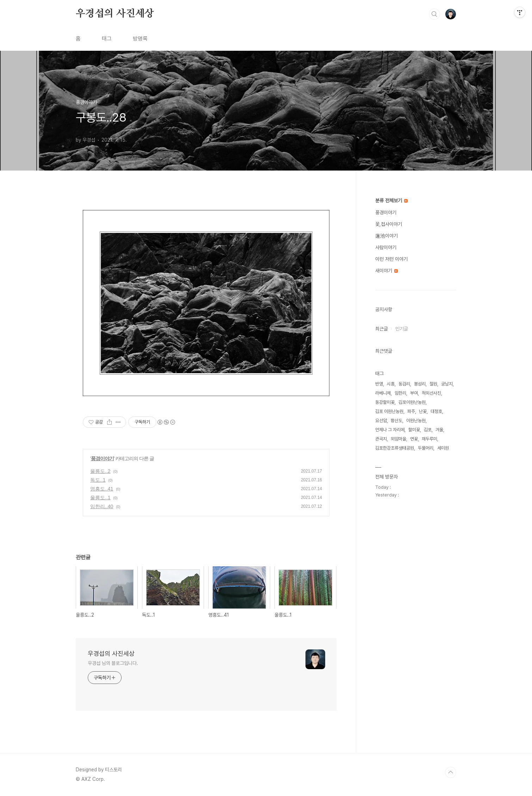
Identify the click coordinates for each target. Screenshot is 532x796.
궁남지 (447, 384)
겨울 (439, 430)
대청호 (436, 411)
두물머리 (426, 448)
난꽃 (423, 411)
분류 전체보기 (391, 200)
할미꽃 (414, 430)
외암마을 (398, 439)
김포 (428, 430)
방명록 (140, 39)
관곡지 (381, 439)
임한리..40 (102, 506)
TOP (451, 772)
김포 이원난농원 (389, 411)
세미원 (443, 448)
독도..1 (98, 480)
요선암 (381, 421)
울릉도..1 (100, 498)
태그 (107, 39)
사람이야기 (386, 247)
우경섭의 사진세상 (115, 14)
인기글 (402, 329)
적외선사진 (431, 393)
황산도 (397, 421)
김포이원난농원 (412, 402)
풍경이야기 (102, 458)
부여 (414, 393)
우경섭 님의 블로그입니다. (113, 663)
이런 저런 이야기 (391, 259)
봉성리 (420, 384)
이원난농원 (416, 421)
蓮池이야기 (386, 236)
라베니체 (383, 393)
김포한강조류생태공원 (395, 448)
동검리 (404, 384)
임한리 (400, 393)
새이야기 (386, 271)
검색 (434, 14)
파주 (411, 411)
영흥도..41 (102, 489)
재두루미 (429, 439)
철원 (433, 384)
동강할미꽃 (385, 402)
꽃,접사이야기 (389, 224)
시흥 (391, 384)
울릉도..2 (100, 471)
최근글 (382, 329)
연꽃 (414, 439)
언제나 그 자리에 (390, 430)
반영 (379, 384)
